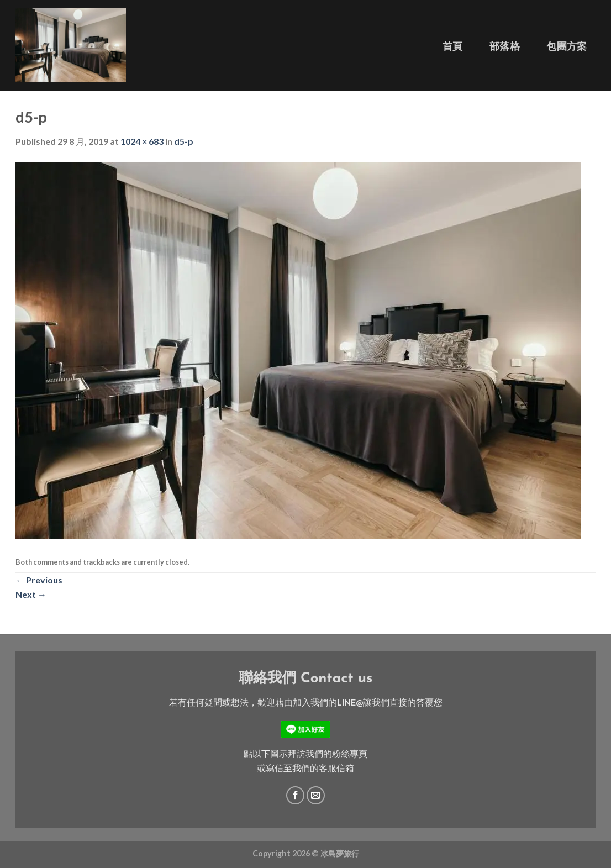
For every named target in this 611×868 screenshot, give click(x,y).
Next (31, 594)
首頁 (453, 46)
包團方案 (567, 46)
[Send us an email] (316, 795)
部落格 (505, 46)
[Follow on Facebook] (295, 795)
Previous (39, 580)
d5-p (184, 141)
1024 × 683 (142, 141)
